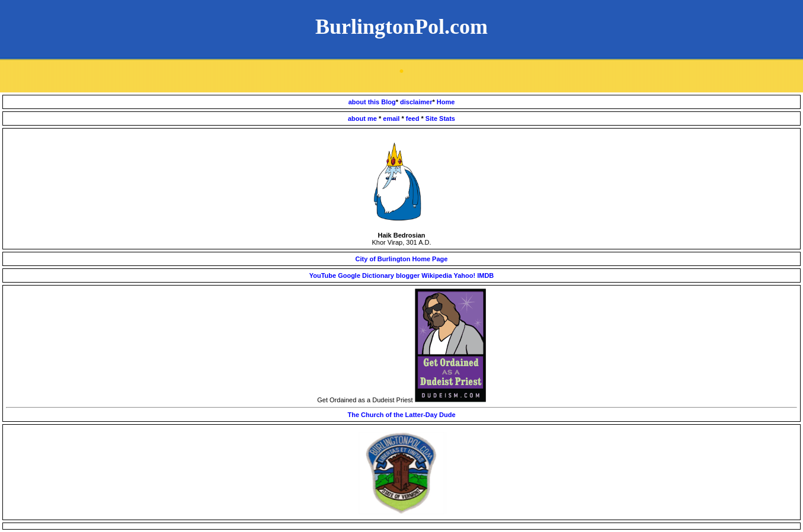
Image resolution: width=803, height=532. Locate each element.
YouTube (323, 275)
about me (363, 118)
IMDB (485, 275)
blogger (409, 275)
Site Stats (440, 118)
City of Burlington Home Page (402, 259)
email (392, 118)
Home (446, 102)
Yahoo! (464, 275)
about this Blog (372, 102)
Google (349, 275)
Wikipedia (436, 275)
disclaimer (416, 102)
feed (414, 118)
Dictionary (378, 275)
